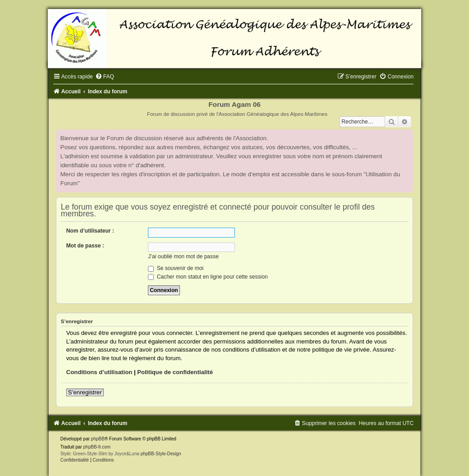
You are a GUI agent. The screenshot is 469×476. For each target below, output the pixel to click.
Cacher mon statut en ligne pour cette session (208, 277)
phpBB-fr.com (97, 447)
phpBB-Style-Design (161, 454)
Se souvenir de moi (176, 268)
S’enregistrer (85, 392)
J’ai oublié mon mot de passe (183, 256)
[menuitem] (105, 77)
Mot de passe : (85, 246)
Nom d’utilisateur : (90, 231)
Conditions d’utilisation (99, 372)
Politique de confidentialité (175, 372)
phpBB (98, 439)
